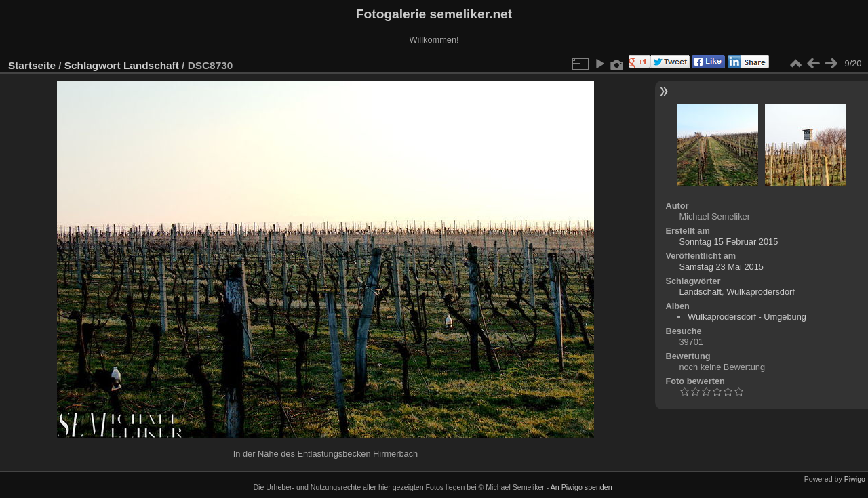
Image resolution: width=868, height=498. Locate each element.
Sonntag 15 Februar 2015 (728, 242)
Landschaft (151, 65)
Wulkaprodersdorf (761, 292)
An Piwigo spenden (581, 487)
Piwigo (855, 479)
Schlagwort (93, 65)
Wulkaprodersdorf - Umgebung (747, 317)
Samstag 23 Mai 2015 (721, 267)
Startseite (32, 65)
